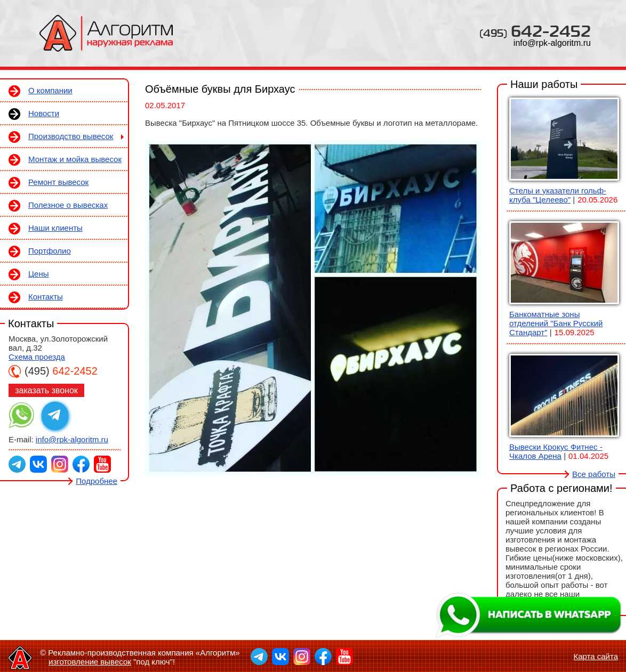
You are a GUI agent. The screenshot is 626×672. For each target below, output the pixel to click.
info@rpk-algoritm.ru (552, 43)
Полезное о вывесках (68, 205)
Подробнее (97, 481)
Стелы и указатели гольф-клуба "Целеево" (558, 195)
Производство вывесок (71, 136)
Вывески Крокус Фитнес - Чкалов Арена (556, 451)
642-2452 (535, 31)
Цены (39, 274)
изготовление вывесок (90, 662)
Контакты (46, 297)
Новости (44, 113)
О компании (50, 90)
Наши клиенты (55, 228)
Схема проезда (37, 357)
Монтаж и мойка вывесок (75, 159)
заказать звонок (46, 390)
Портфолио (50, 251)
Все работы (594, 474)
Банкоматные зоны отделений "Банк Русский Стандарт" (556, 323)
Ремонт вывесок (58, 182)
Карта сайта (596, 656)
